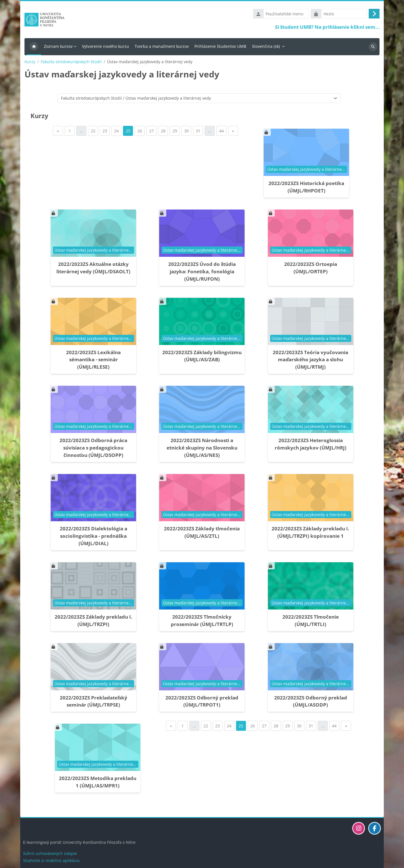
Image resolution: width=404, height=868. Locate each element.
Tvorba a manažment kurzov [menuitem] (162, 47)
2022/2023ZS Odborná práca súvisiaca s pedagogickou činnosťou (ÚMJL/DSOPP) (93, 449)
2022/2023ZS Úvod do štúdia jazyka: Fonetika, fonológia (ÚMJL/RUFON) (202, 273)
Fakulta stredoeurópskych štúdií (71, 63)
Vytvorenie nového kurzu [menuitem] (105, 47)
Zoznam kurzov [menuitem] (58, 47)
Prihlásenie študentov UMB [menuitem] (220, 47)
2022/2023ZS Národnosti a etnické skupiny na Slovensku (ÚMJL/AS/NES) (202, 449)
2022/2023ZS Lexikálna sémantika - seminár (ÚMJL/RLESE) (93, 361)
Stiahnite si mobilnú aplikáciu (51, 860)
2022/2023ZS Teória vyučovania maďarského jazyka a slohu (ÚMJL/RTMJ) (310, 361)
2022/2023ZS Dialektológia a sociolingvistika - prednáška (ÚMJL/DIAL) (94, 537)
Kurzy (30, 63)
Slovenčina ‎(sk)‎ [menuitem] (266, 47)
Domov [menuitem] (34, 48)
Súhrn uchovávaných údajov (50, 853)
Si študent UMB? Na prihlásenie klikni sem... (327, 27)
